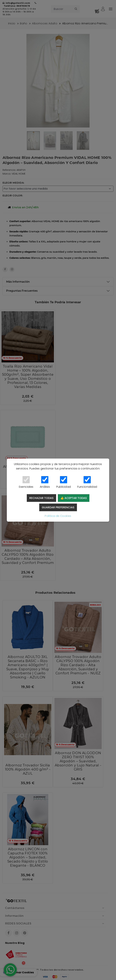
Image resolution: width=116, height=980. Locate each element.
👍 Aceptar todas (74, 498)
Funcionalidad (87, 482)
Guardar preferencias (58, 507)
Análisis (45, 482)
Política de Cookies (58, 516)
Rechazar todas (41, 498)
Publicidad (64, 482)
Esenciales (26, 482)
